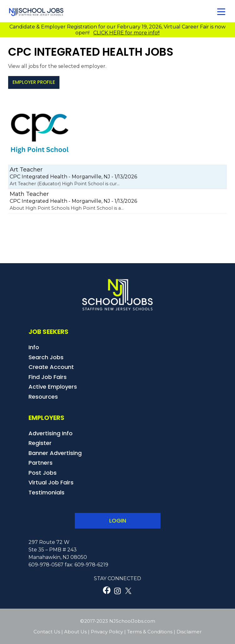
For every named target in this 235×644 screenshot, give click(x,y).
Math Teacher (29, 194)
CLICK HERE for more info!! (126, 33)
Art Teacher (26, 170)
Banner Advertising (55, 453)
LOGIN (118, 521)
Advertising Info (51, 433)
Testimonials (46, 492)
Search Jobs (46, 357)
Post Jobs (43, 473)
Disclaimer (189, 632)
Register (40, 443)
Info (34, 347)
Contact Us (47, 632)
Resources (43, 397)
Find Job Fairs (48, 377)
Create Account (51, 367)
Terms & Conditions (150, 632)
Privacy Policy (107, 632)
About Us (75, 632)
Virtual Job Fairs (51, 482)
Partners (41, 463)
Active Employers (53, 387)
